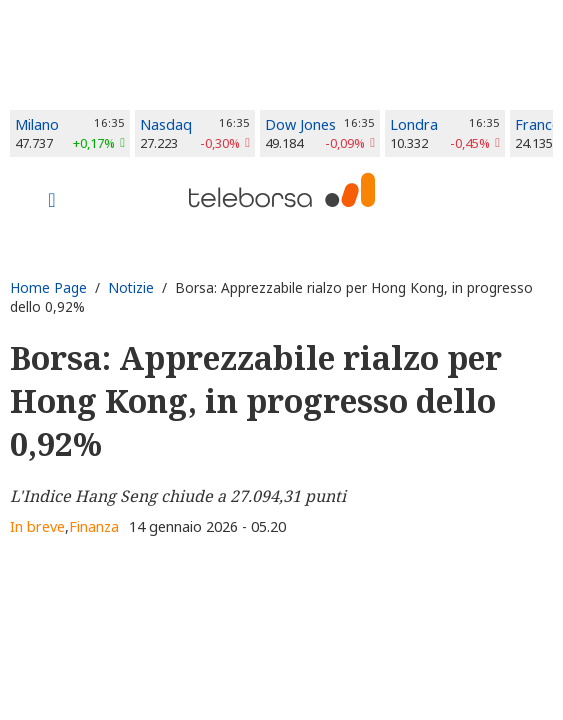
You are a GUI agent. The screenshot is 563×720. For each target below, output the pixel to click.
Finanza (94, 526)
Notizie (131, 287)
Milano (37, 124)
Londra (414, 124)
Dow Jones (300, 124)
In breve (37, 526)
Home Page (48, 287)
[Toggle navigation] (52, 202)
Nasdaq (166, 124)
